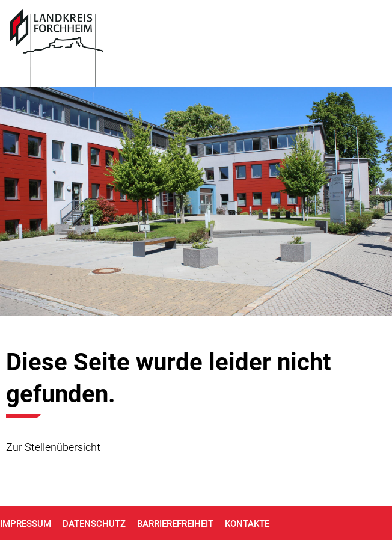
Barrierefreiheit (175, 524)
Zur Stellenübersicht (53, 447)
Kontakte (247, 524)
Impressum (26, 524)
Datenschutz (94, 524)
